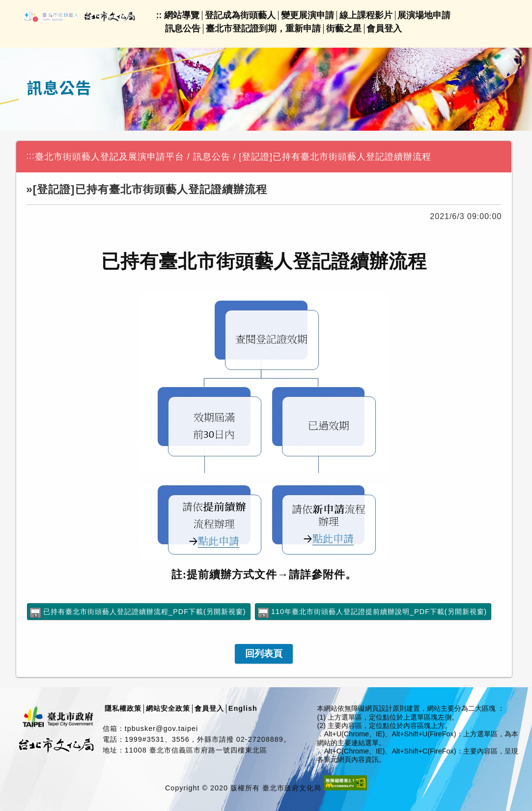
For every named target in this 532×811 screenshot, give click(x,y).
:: (159, 15)
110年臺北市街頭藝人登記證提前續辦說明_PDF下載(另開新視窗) (379, 612)
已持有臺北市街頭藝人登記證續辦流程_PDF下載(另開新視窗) (144, 612)
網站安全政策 (168, 708)
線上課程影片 (366, 15)
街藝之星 (344, 28)
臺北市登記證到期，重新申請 (263, 28)
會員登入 (384, 28)
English (243, 708)
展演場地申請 (424, 15)
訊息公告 (183, 28)
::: (30, 156)
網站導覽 (182, 15)
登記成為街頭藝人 (240, 15)
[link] (264, 654)
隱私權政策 (123, 708)
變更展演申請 (308, 15)
